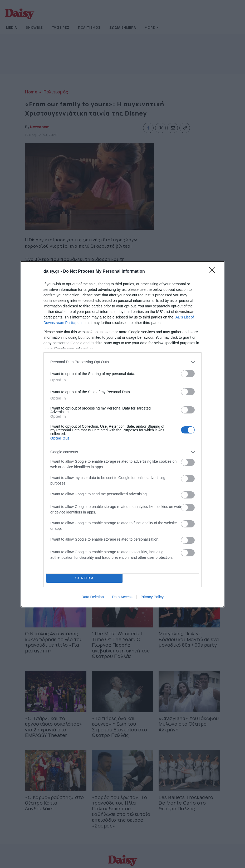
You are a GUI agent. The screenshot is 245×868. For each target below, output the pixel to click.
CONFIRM (84, 578)
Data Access (122, 597)
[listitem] (122, 362)
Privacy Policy (152, 597)
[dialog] (122, 434)
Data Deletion (93, 597)
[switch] (188, 374)
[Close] (214, 272)
